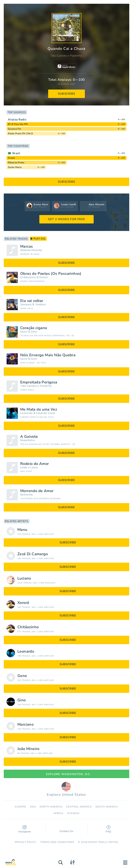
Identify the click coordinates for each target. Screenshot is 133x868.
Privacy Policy (26, 842)
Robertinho (27, 440)
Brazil (16, 153)
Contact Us (66, 829)
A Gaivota (29, 437)
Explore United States (66, 789)
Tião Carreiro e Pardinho (66, 56)
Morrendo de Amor (37, 491)
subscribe (67, 94)
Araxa (11, 158)
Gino (34, 332)
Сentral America (79, 807)
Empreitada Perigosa (39, 382)
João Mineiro (28, 749)
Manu (22, 530)
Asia (33, 807)
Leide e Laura (29, 467)
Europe (20, 807)
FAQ (108, 829)
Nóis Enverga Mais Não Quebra (48, 355)
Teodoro (40, 304)
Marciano (25, 725)
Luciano (24, 578)
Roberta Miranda (31, 250)
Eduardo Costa (45, 413)
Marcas (27, 247)
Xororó (43, 277)
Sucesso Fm (15, 129)
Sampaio (26, 304)
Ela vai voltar (32, 301)
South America (107, 807)
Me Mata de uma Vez (39, 409)
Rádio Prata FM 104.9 (20, 134)
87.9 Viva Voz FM (18, 124)
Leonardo (26, 413)
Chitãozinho (28, 277)
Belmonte (27, 495)
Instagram (25, 829)
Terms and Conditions (57, 842)
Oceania (73, 813)
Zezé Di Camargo (33, 554)
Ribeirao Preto (16, 163)
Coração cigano (34, 328)
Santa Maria (15, 167)
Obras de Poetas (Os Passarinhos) (51, 274)
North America (51, 807)
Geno (24, 332)
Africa (58, 813)
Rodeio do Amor (35, 464)
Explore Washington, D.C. (66, 774)
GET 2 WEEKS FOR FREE (66, 219)
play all (38, 239)
